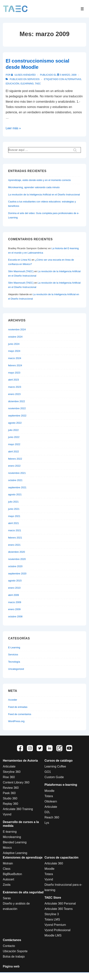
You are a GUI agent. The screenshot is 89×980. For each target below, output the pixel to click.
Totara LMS (52, 919)
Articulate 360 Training (18, 809)
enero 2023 (14, 394)
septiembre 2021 (17, 487)
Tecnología (14, 662)
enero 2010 (14, 588)
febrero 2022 (15, 459)
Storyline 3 (52, 914)
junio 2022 (14, 437)
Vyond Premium (55, 925)
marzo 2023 (15, 387)
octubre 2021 (15, 480)
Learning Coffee (55, 766)
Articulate (9, 766)
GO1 (48, 772)
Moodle (50, 791)
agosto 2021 (15, 494)
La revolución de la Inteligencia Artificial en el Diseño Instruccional (44, 195)
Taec (38, 84)
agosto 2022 (15, 423)
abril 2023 (14, 380)
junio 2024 (14, 344)
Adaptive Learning (15, 853)
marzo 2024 (15, 358)
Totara (49, 796)
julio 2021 (13, 502)
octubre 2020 (15, 566)
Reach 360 (52, 817)
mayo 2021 (14, 516)
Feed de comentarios (20, 714)
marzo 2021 (15, 530)
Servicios (33, 79)
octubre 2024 (15, 337)
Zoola (7, 885)
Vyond (7, 814)
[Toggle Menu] (82, 9)
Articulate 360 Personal (60, 903)
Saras (7, 898)
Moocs (7, 848)
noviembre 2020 (17, 559)
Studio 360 (10, 798)
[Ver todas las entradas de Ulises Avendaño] (24, 75)
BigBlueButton (12, 874)
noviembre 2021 (17, 473)
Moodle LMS (53, 935)
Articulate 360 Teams (59, 909)
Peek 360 (9, 793)
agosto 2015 (15, 581)
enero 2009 (14, 609)
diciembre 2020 (17, 552)
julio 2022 (13, 430)
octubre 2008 (15, 616)
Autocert (9, 879)
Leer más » (13, 128)
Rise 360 (9, 777)
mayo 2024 (14, 351)
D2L (47, 812)
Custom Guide (54, 777)
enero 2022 (14, 466)
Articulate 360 (54, 863)
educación (12, 84)
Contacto (9, 946)
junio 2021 (14, 509)
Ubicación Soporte (15, 951)
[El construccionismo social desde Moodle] (68, 75)
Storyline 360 (12, 772)
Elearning (27, 84)
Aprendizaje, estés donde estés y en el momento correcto (39, 180)
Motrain (8, 863)
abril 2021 (14, 523)
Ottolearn (51, 801)
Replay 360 (10, 804)
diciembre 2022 (17, 401)
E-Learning (14, 647)
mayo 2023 (14, 373)
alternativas (73, 79)
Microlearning (12, 837)
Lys (47, 823)
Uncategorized (16, 669)
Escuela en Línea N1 (20, 260)
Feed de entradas (18, 707)
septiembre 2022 (17, 416)
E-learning (10, 832)
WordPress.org (16, 721)
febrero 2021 (15, 538)
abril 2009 (14, 595)
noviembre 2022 (17, 408)
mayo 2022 (14, 444)
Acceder (13, 700)
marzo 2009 (15, 602)
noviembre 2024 (17, 329)
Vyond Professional (58, 930)
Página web (11, 966)
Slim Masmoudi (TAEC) (21, 271)
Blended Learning (15, 842)
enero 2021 (14, 545)
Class (7, 869)
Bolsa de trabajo (14, 957)
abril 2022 (14, 452)
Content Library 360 (16, 782)
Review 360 (11, 788)
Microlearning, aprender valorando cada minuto (34, 187)
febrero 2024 (15, 365)
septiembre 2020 (17, 574)
